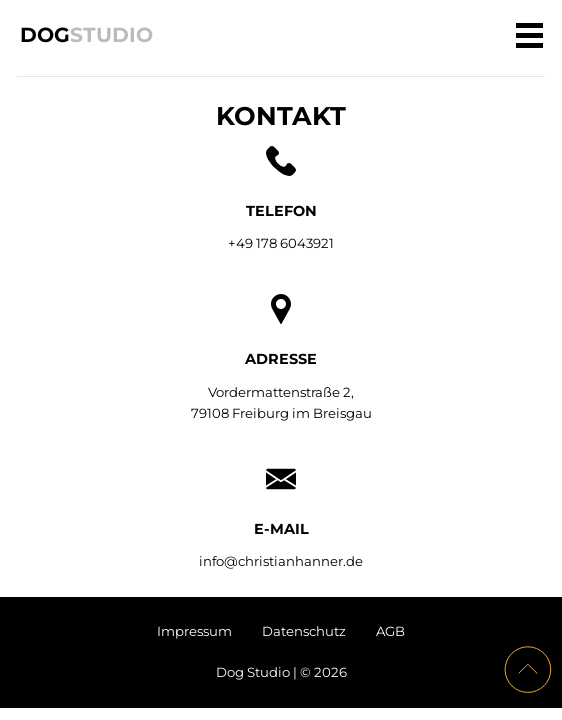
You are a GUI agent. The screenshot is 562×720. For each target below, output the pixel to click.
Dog (86, 33)
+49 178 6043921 (281, 243)
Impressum (194, 631)
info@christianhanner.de (281, 561)
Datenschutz (304, 631)
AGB (390, 631)
